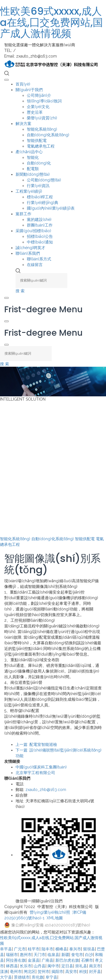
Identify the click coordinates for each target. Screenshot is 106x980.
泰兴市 (75, 949)
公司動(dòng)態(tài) (44, 180)
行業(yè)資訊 (38, 186)
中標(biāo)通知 (40, 242)
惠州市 (26, 955)
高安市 (71, 972)
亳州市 (16, 972)
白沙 (89, 955)
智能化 (33, 157)
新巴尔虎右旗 (67, 960)
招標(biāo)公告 (40, 236)
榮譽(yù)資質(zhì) (42, 118)
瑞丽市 (12, 955)
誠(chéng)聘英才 (30, 248)
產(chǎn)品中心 (29, 152)
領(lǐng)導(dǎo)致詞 (44, 101)
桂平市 (34, 949)
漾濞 (4, 972)
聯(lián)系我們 (28, 253)
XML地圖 (55, 918)
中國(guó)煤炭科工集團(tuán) (41, 767)
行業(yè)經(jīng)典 (43, 203)
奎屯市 (77, 955)
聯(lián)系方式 (39, 259)
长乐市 (26, 966)
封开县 (95, 972)
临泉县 (53, 955)
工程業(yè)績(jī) (29, 191)
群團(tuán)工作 (40, 225)
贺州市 (44, 972)
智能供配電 (37, 140)
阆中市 (53, 966)
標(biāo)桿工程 (40, 197)
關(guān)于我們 (29, 90)
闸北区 (30, 972)
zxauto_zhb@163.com (46, 790)
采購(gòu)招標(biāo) (33, 231)
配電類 (33, 169)
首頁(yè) (23, 84)
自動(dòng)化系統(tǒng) (48, 135)
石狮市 (87, 960)
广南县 (47, 960)
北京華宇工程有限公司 (35, 773)
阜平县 (6, 949)
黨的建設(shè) (39, 219)
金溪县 (34, 960)
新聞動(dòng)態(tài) (33, 174)
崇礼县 (81, 966)
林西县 (12, 966)
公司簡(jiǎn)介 (39, 95)
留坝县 (89, 949)
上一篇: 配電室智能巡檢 (36, 744)
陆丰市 (47, 949)
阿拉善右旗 (16, 960)
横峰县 (61, 949)
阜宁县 (51, 977)
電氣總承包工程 (41, 146)
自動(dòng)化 (39, 163)
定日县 (67, 966)
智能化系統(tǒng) (42, 129)
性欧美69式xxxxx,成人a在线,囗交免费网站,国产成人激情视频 (51, 22)
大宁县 (6, 977)
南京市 (95, 966)
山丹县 (40, 966)
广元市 (20, 949)
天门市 (40, 955)
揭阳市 (57, 972)
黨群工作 (23, 214)
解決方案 (23, 124)
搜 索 (20, 291)
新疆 (65, 955)
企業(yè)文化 (38, 107)
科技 (83, 972)
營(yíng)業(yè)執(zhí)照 (50, 912)
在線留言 (35, 265)
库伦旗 (38, 977)
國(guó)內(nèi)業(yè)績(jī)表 (51, 208)
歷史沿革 (35, 112)
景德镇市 (22, 977)
